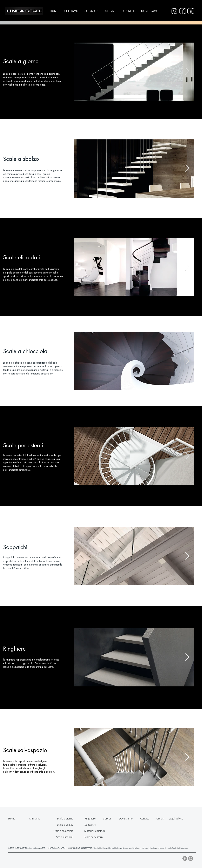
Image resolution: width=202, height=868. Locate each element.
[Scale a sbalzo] (61, 825)
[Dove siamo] (127, 818)
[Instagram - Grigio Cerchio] (191, 858)
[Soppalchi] (87, 825)
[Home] (13, 818)
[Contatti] (146, 818)
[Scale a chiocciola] (61, 831)
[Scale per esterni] (91, 837)
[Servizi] (108, 818)
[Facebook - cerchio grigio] (185, 858)
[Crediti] (168, 818)
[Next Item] (187, 72)
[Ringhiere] (87, 818)
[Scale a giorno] (61, 818)
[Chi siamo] (36, 818)
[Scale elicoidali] (61, 837)
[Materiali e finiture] (95, 831)
